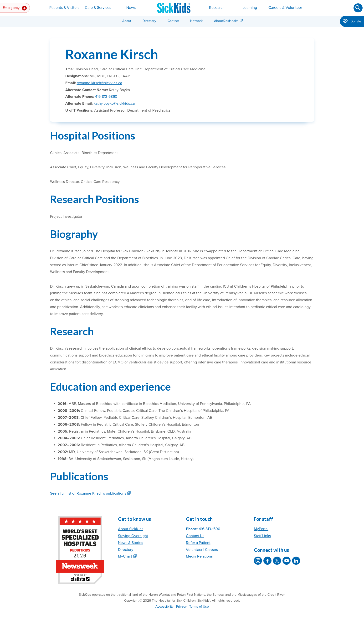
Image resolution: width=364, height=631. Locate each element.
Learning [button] (250, 8)
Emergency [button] (15, 8)
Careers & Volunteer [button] (285, 8)
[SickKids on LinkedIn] (296, 561)
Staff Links (262, 536)
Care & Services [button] (98, 8)
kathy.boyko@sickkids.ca (114, 103)
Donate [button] (352, 22)
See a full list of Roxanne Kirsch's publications (88, 493)
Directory (149, 21)
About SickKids (131, 529)
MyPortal (261, 529)
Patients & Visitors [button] (64, 8)
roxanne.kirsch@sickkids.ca (99, 83)
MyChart (125, 556)
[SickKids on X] (277, 561)
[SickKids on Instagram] (258, 561)
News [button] (131, 8)
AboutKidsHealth (226, 21)
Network (196, 21)
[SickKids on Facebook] (267, 561)
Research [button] (217, 8)
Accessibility (164, 607)
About (127, 21)
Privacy (181, 607)
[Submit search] (358, 8)
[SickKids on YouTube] (287, 561)
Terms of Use (199, 607)
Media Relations (199, 556)
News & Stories (131, 543)
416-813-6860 (106, 97)
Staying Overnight (133, 536)
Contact (173, 21)
